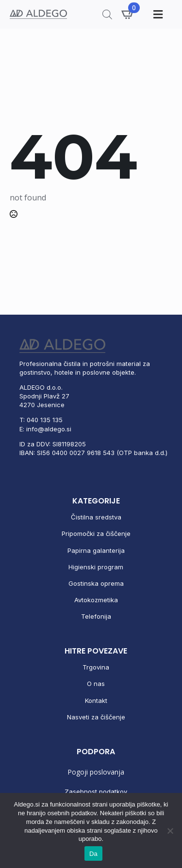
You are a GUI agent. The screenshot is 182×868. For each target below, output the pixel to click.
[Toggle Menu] (157, 14)
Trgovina (96, 667)
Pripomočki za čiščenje (96, 533)
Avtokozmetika (96, 600)
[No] (170, 831)
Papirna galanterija (96, 550)
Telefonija (96, 616)
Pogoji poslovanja (96, 772)
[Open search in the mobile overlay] (107, 14)
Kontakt (96, 700)
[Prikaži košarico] (128, 14)
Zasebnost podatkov (96, 792)
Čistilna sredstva (96, 517)
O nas (96, 684)
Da (93, 854)
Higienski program (96, 567)
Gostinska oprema (96, 583)
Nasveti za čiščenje (96, 717)
